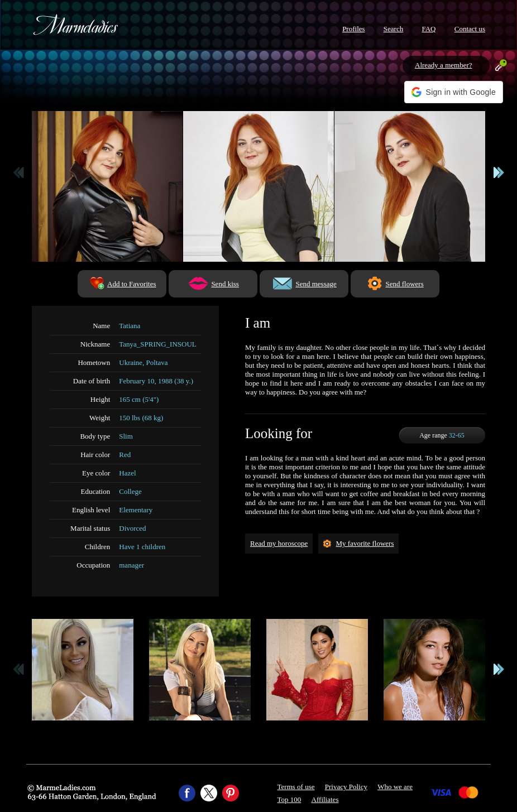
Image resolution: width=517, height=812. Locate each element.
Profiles (353, 29)
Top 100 (289, 799)
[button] (454, 92)
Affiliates (325, 799)
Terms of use (296, 787)
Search (393, 29)
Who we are (395, 787)
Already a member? (444, 65)
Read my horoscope (279, 543)
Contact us (470, 29)
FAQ (429, 29)
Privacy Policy (346, 787)
